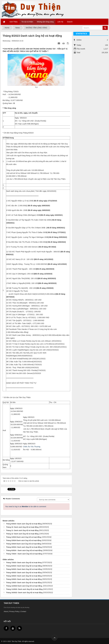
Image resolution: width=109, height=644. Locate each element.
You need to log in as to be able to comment (26, 507)
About (6, 611)
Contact (23, 611)
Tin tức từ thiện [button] (27, 22)
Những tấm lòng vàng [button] (45, 22)
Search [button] (70, 22)
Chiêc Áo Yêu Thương (32, 447)
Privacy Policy (14, 611)
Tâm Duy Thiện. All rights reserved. (23, 641)
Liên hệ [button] (60, 22)
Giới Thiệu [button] (14, 22)
